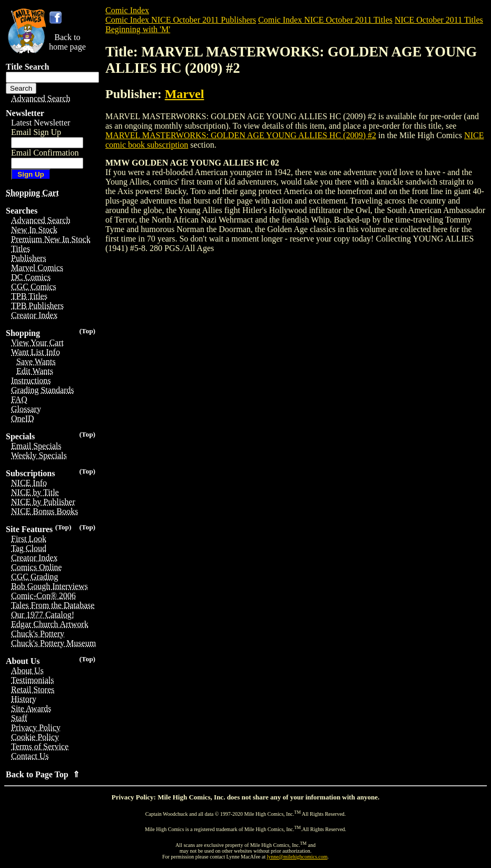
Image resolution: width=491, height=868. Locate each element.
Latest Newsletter (41, 123)
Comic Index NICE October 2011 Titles (325, 20)
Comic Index (127, 10)
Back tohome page (67, 42)
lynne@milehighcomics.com (297, 857)
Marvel (185, 94)
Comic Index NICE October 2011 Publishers (181, 20)
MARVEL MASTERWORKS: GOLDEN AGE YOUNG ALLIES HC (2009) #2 (241, 135)
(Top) (87, 331)
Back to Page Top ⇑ (43, 774)
